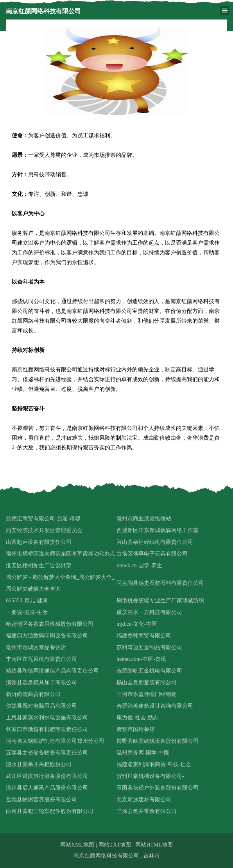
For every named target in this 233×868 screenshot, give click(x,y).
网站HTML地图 (154, 845)
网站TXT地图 (115, 845)
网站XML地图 (77, 845)
